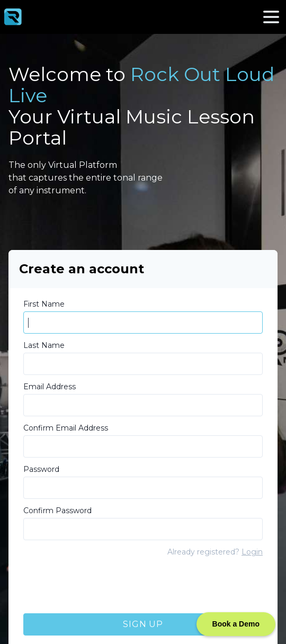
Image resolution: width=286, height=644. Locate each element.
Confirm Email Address (66, 428)
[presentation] (104, 586)
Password (41, 469)
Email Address (50, 387)
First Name (44, 304)
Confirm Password (57, 511)
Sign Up (143, 624)
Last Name (44, 345)
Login (252, 552)
